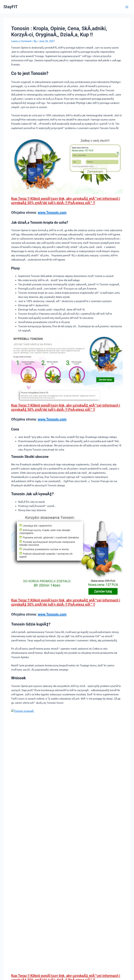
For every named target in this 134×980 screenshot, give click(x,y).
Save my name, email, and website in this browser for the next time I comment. (58, 928)
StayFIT (11, 7)
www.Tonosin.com (52, 213)
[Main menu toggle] (127, 7)
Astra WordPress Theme (89, 965)
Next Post (123, 842)
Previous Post (13, 842)
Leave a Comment (21, 41)
